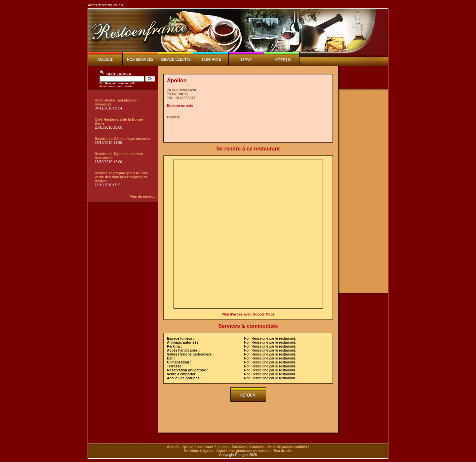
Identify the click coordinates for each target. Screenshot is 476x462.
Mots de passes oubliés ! (288, 447)
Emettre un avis (180, 105)
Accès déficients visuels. (106, 5)
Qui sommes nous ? (199, 447)
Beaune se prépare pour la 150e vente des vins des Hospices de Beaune (121, 177)
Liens (224, 447)
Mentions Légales (198, 451)
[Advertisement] (244, 129)
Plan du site (283, 451)
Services (239, 447)
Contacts (257, 447)
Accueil (173, 447)
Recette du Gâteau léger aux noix (123, 139)
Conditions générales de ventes (243, 451)
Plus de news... (142, 196)
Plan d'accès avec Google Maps (248, 314)
